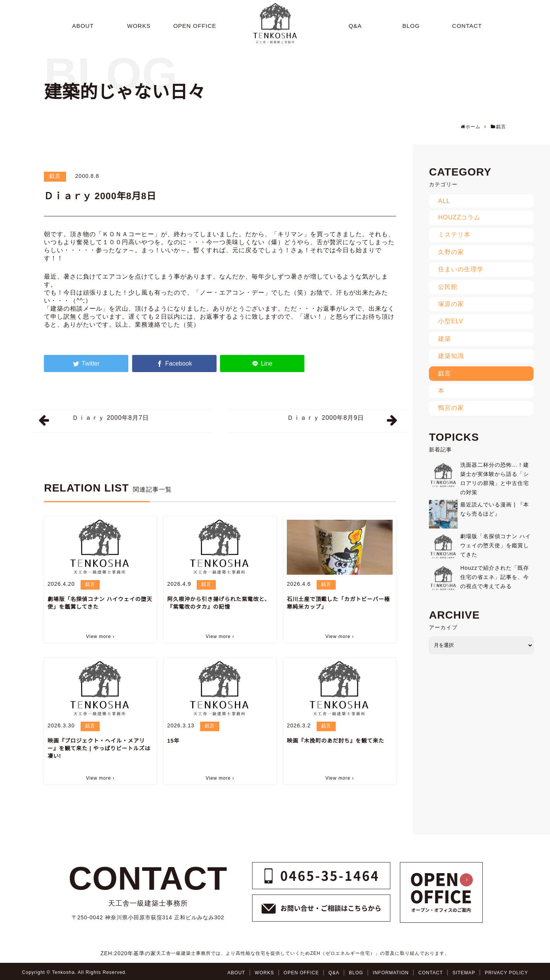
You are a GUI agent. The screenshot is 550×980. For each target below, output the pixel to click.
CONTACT (430, 973)
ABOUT (236, 973)
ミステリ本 (454, 235)
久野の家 (451, 252)
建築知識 (451, 356)
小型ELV (451, 321)
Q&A (334, 973)
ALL (444, 201)
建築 (445, 339)
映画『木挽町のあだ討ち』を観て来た (336, 741)
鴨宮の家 (451, 408)
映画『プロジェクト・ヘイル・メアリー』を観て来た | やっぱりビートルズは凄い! (99, 748)
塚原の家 (451, 304)
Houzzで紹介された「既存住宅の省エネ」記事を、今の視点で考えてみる (495, 577)
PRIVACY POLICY (506, 973)
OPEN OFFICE (301, 973)
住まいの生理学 (461, 269)
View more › (100, 637)
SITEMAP (464, 973)
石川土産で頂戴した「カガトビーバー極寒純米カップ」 (338, 603)
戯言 (55, 176)
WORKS (264, 973)
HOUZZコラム (459, 217)
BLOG (356, 973)
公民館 (448, 287)
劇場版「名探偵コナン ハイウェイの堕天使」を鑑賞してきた (100, 603)
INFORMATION (391, 973)
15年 (174, 741)
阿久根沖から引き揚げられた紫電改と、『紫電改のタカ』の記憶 (219, 603)
